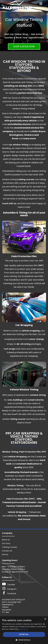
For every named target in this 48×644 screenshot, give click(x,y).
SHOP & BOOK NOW (24, 46)
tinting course (18, 419)
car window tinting (18, 145)
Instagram (9, 589)
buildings (18, 400)
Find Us (5, 555)
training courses (25, 179)
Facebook (9, 593)
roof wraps (10, 349)
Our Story (6, 543)
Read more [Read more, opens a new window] (24, 629)
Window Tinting (10, 452)
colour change (36, 339)
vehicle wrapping (31, 331)
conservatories (36, 400)
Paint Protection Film (30, 452)
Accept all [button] (24, 634)
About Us (6, 540)
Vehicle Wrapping (17, 457)
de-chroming (23, 344)
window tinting (38, 395)
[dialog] (24, 630)
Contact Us (7, 551)
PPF (41, 265)
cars (10, 400)
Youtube (8, 584)
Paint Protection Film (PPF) (20, 499)
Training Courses (9, 547)
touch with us (9, 203)
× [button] (45, 619)
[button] (24, 640)
